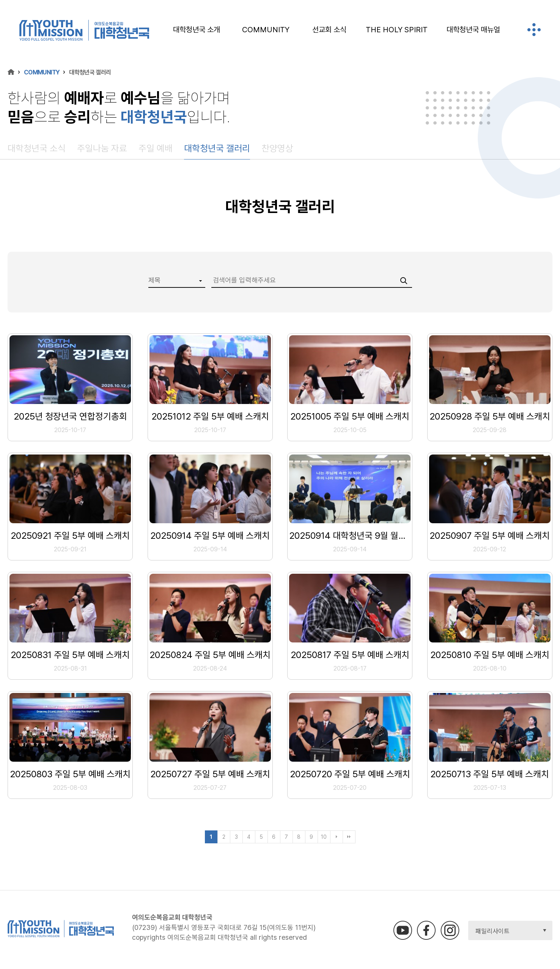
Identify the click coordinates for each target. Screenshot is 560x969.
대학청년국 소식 (37, 148)
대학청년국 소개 (197, 30)
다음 (337, 837)
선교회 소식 (329, 30)
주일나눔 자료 (102, 148)
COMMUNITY (266, 30)
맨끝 (349, 837)
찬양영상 (277, 148)
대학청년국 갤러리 (217, 148)
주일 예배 (156, 148)
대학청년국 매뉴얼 (473, 30)
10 (324, 837)
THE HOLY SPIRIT (397, 30)
